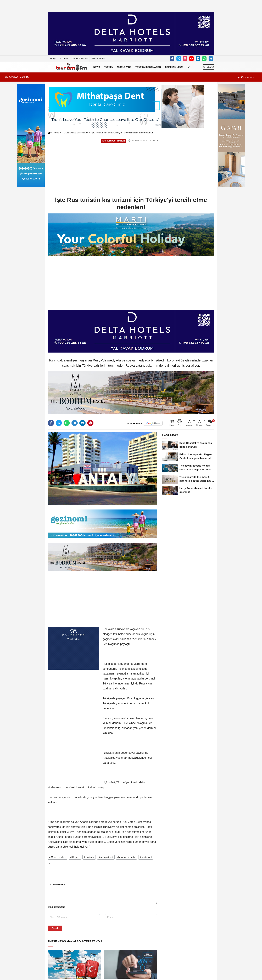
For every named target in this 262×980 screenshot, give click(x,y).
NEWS (97, 67)
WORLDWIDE (124, 67)
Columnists (246, 77)
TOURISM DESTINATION (148, 67)
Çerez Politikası (80, 58)
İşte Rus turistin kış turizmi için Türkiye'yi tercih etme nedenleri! (123, 133)
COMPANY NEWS (174, 67)
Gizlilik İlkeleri (98, 58)
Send (55, 928)
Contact (64, 58)
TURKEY (109, 67)
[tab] (58, 884)
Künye (53, 58)
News (56, 133)
